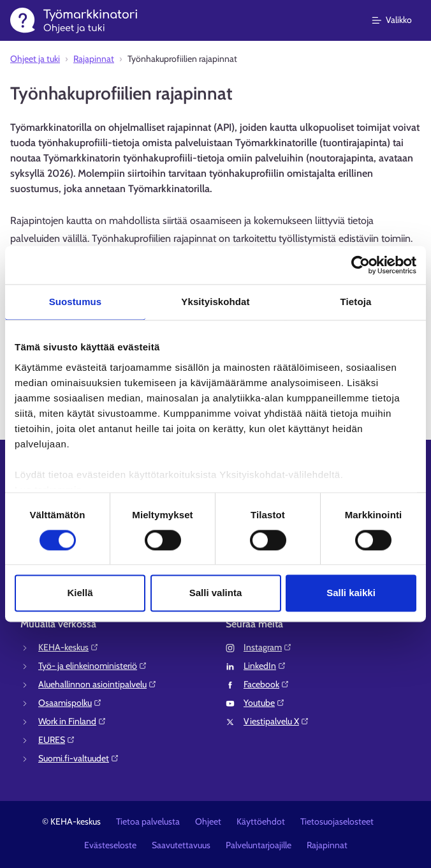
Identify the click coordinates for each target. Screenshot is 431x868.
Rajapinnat (94, 59)
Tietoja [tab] (356, 302)
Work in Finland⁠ (72, 721)
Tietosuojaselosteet (337, 821)
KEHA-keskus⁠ (69, 647)
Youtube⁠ (264, 703)
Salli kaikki (351, 593)
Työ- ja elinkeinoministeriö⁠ (93, 666)
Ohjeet (208, 821)
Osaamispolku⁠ (70, 703)
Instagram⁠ (268, 647)
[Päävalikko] (399, 20)
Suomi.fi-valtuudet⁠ (79, 758)
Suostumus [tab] (76, 302)
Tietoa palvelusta (148, 821)
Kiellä (80, 593)
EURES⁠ (57, 740)
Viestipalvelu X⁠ (276, 721)
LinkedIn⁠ (265, 666)
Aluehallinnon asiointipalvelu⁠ (98, 684)
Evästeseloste (110, 845)
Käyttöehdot (261, 821)
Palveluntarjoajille (259, 845)
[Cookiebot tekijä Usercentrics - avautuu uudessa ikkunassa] (361, 265)
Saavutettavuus (181, 845)
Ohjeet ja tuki (35, 59)
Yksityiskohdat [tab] (215, 302)
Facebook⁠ (267, 684)
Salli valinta (216, 593)
